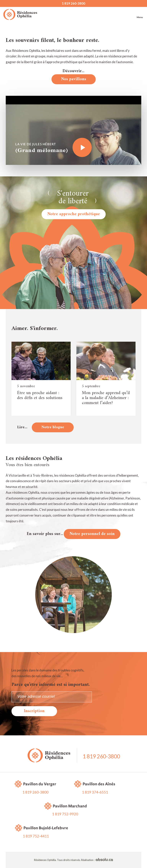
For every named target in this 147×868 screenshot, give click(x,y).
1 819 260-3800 (73, 3)
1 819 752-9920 (65, 814)
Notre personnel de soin (92, 534)
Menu (140, 13)
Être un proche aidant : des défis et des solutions (40, 395)
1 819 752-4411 (36, 836)
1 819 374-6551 (95, 792)
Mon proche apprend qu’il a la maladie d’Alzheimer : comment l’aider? (106, 398)
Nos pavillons (74, 79)
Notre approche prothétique (74, 214)
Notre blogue (53, 427)
